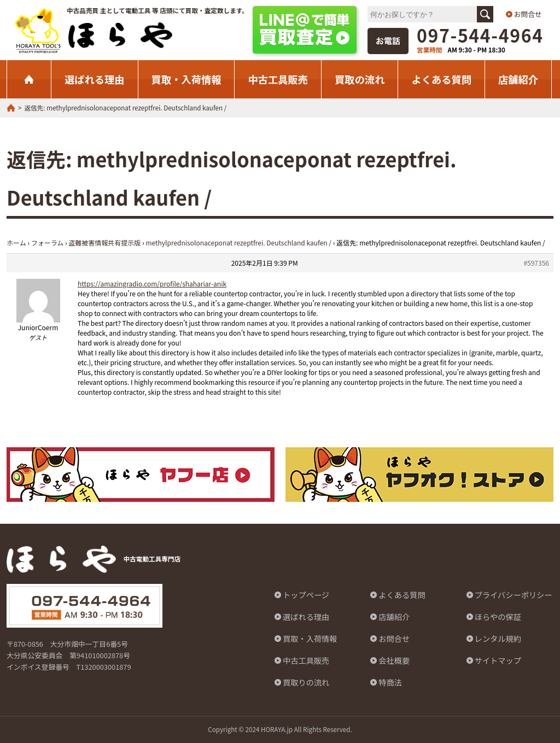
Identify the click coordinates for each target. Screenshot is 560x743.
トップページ (306, 595)
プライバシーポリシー (514, 595)
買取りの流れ (306, 682)
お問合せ (528, 14)
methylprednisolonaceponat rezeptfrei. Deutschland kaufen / (238, 242)
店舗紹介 (518, 79)
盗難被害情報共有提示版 (104, 242)
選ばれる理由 (95, 79)
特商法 (390, 682)
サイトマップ (498, 660)
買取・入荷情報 (186, 79)
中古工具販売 (278, 79)
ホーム (16, 242)
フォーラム (48, 242)
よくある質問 (441, 79)
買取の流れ (360, 79)
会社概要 (394, 660)
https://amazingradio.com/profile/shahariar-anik (152, 283)
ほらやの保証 (498, 617)
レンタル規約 (498, 639)
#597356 (536, 263)
